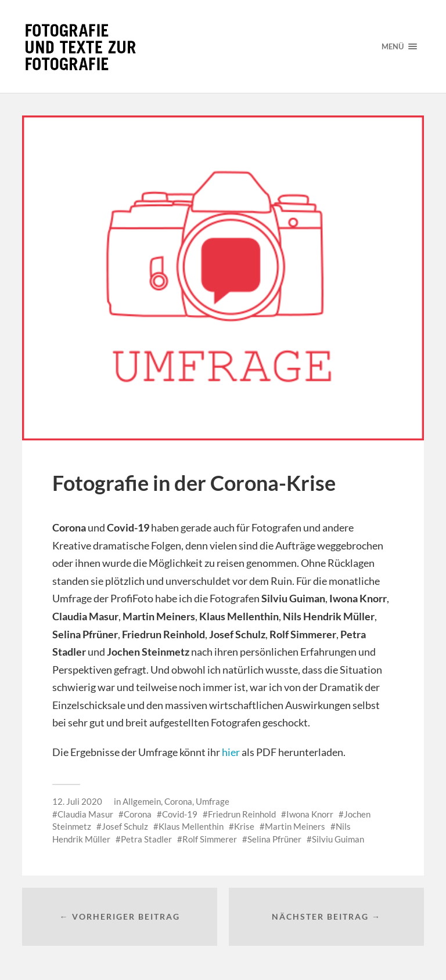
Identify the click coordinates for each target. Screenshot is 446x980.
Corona (178, 801)
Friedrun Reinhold (242, 814)
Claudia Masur (85, 814)
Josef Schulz (125, 826)
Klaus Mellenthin (191, 826)
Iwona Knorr (310, 814)
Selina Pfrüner (274, 839)
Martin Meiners (295, 826)
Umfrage (213, 801)
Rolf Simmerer (210, 839)
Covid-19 (180, 814)
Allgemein (142, 801)
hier (231, 752)
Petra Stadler (146, 839)
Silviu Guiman (338, 839)
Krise (244, 826)
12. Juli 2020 (77, 801)
